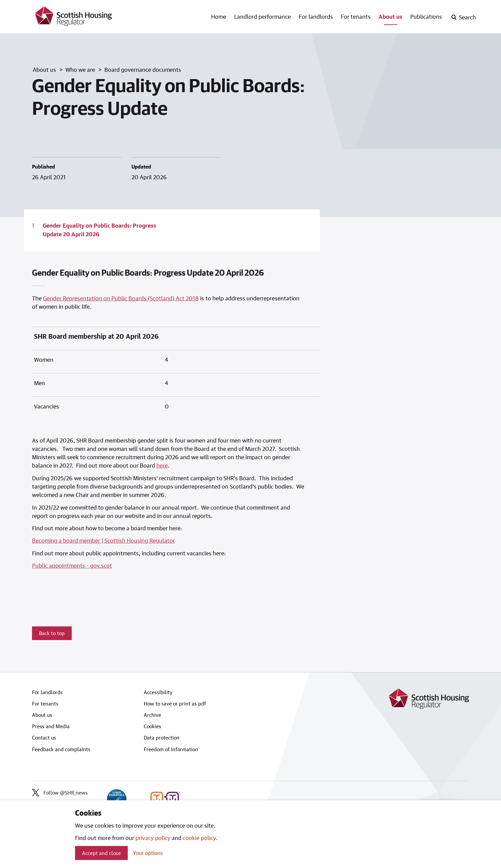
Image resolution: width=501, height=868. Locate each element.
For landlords (316, 16)
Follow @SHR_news (60, 793)
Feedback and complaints (61, 749)
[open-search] (463, 17)
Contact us (44, 738)
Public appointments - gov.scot (72, 565)
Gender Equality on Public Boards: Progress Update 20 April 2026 (99, 229)
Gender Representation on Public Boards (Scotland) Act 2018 (121, 298)
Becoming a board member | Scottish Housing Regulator (103, 540)
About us (390, 16)
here (162, 465)
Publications (426, 16)
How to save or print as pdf (175, 703)
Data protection (162, 738)
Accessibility (158, 692)
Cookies (152, 726)
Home (219, 16)
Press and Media (51, 726)
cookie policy (199, 838)
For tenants (356, 16)
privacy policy (153, 838)
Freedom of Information (171, 749)
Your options (148, 853)
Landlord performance (263, 16)
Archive (152, 715)
